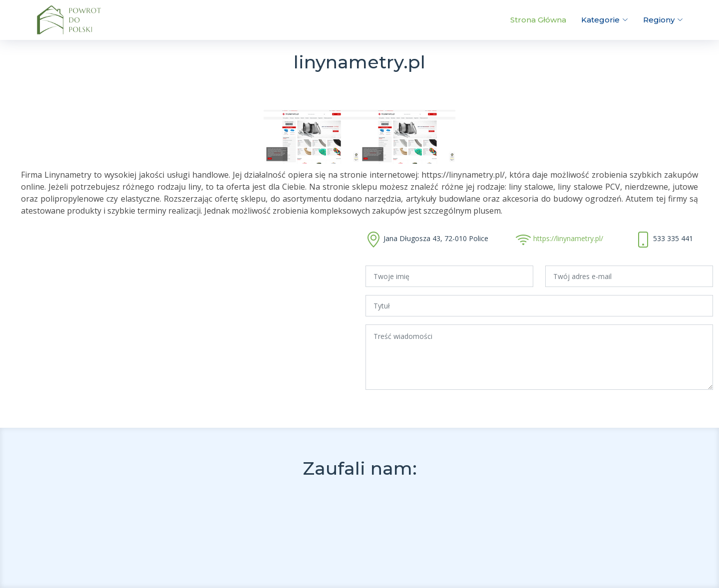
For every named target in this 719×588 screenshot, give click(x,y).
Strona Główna (538, 20)
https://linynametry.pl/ (568, 238)
